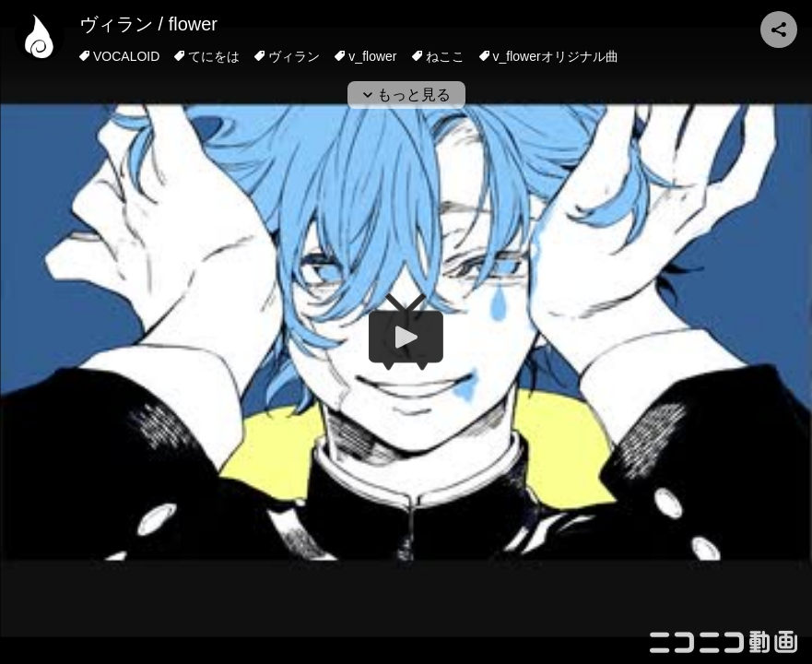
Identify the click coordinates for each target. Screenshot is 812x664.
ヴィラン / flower (148, 24)
